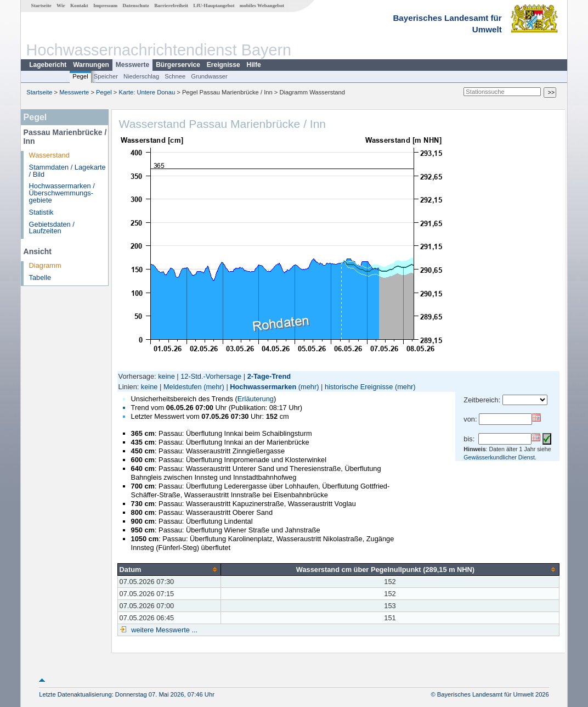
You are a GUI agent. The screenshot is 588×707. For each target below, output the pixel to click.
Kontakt (79, 5)
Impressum (105, 5)
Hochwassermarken (263, 387)
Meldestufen (183, 387)
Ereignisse (224, 65)
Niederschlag (141, 76)
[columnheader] (169, 569)
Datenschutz (136, 5)
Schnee (175, 76)
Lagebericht (48, 65)
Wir (61, 5)
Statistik (41, 212)
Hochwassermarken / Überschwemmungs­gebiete (62, 193)
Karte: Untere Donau (147, 92)
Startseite (41, 5)
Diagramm (45, 265)
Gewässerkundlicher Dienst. (500, 457)
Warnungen (91, 65)
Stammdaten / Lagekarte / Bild (67, 171)
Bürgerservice (178, 65)
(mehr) (214, 387)
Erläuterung (256, 399)
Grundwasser (209, 76)
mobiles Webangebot (262, 5)
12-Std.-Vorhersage (211, 376)
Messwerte (132, 65)
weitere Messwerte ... (163, 630)
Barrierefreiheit (171, 5)
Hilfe (254, 65)
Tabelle (40, 277)
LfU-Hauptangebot (214, 5)
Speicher (106, 76)
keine (166, 376)
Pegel (80, 76)
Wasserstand (49, 155)
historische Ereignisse (359, 387)
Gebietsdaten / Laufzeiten (52, 228)
